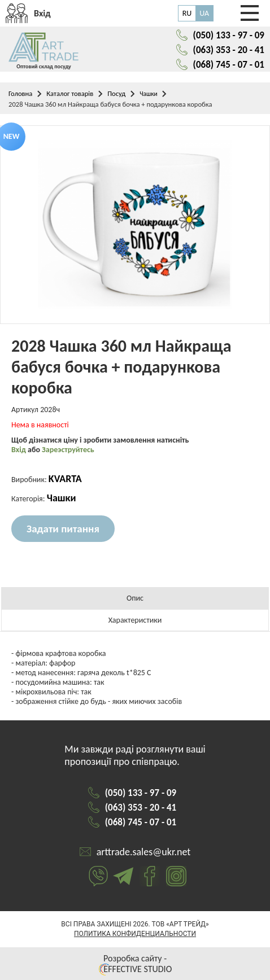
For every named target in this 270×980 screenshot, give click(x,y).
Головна (20, 93)
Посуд (116, 93)
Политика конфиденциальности (135, 934)
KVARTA (65, 479)
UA (204, 13)
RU (187, 13)
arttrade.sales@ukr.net (144, 852)
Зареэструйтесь (68, 450)
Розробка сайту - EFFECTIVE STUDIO (135, 964)
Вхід (19, 450)
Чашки (148, 94)
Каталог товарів (70, 93)
